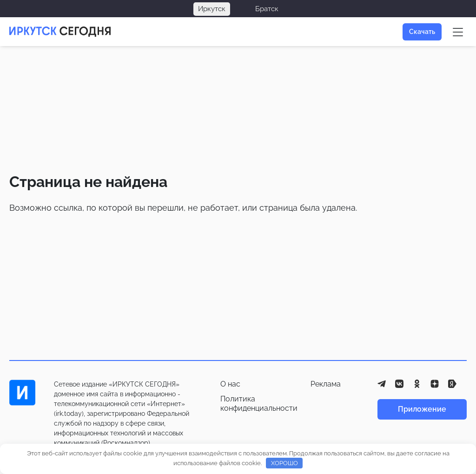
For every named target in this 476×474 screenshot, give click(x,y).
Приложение (422, 409)
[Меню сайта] (458, 32)
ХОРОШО (284, 463)
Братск (267, 9)
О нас (230, 384)
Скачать (422, 32)
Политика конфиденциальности (259, 404)
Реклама (326, 384)
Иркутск (212, 9)
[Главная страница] (60, 32)
